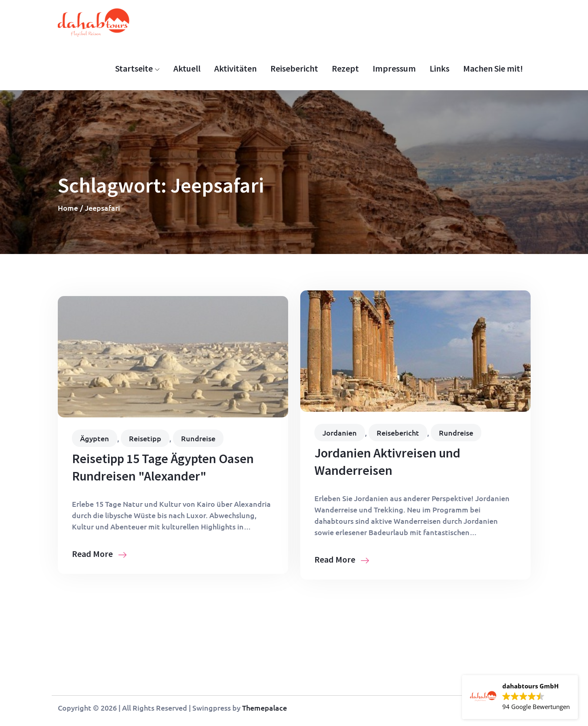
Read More (99, 554)
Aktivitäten (235, 68)
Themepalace (264, 708)
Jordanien (340, 433)
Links (439, 68)
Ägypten (95, 438)
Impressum (394, 68)
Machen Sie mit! (493, 68)
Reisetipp (145, 438)
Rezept (345, 68)
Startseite (137, 68)
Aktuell (187, 68)
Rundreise (198, 438)
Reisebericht (294, 68)
